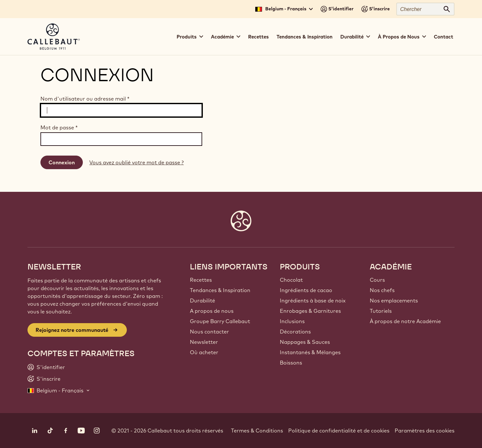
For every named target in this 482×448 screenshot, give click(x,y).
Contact (444, 37)
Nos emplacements (394, 300)
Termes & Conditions (257, 431)
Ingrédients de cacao (306, 290)
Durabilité (203, 300)
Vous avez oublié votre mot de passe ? (137, 162)
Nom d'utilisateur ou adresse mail (85, 99)
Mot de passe (59, 127)
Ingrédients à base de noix (313, 300)
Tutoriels (381, 311)
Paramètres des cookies (425, 431)
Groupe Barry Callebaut (220, 321)
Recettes (258, 37)
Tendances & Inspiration (305, 37)
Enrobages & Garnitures (310, 311)
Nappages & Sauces (305, 342)
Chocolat (291, 280)
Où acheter (204, 352)
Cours (377, 280)
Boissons (291, 363)
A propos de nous (212, 311)
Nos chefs (382, 290)
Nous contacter (209, 332)
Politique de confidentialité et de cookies (339, 431)
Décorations (295, 332)
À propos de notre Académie (405, 321)
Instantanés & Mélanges (310, 352)
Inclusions (292, 321)
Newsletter (204, 342)
